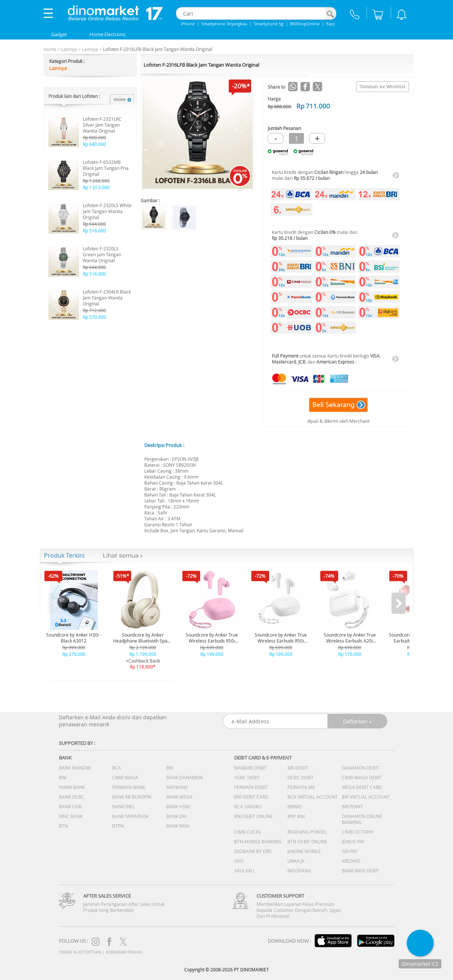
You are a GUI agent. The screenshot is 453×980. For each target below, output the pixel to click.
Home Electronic (108, 34)
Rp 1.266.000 (96, 181)
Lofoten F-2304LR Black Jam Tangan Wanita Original (107, 298)
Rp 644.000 (94, 224)
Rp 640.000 (94, 144)
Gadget (59, 34)
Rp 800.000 (94, 137)
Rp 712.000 (94, 310)
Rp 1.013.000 (96, 187)
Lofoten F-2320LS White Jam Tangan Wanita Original (107, 211)
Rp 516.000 (94, 231)
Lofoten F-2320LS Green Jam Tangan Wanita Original (102, 254)
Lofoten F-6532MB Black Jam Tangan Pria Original (106, 168)
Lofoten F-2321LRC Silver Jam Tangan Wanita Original (102, 125)
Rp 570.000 (94, 317)
